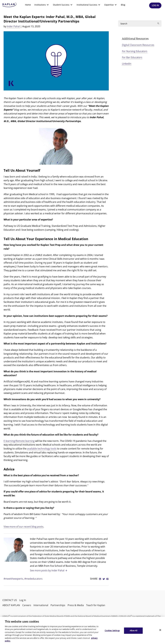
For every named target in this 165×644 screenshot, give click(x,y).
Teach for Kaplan (96, 605)
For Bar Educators (132, 57)
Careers (27, 605)
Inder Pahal (13, 26)
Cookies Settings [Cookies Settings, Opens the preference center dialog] (112, 631)
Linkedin (127, 64)
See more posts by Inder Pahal (49, 570)
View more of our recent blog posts (23, 527)
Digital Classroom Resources (138, 45)
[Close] (160, 630)
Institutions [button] (42, 5)
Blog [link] (123, 5)
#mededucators (33, 579)
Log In (23, 600)
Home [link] (28, 5)
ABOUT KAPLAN (11, 605)
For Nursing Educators (135, 51)
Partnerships (58, 605)
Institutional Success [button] (89, 5)
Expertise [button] (111, 5)
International (41, 605)
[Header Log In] (155, 5)
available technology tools (42, 449)
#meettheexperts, (14, 579)
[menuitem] (28, 5)
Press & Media (76, 605)
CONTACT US (10, 600)
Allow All (133, 631)
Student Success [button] (63, 5)
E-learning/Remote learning (19, 441)
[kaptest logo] (9, 5)
